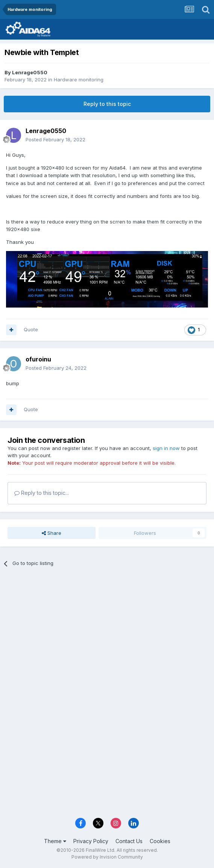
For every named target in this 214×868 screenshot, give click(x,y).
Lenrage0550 (30, 72)
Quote (31, 329)
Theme (55, 841)
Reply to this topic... (42, 493)
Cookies (160, 841)
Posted (55, 139)
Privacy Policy (91, 841)
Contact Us (129, 841)
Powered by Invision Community (107, 857)
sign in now (166, 448)
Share (52, 533)
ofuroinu (38, 359)
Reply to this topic (107, 104)
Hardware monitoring (79, 80)
